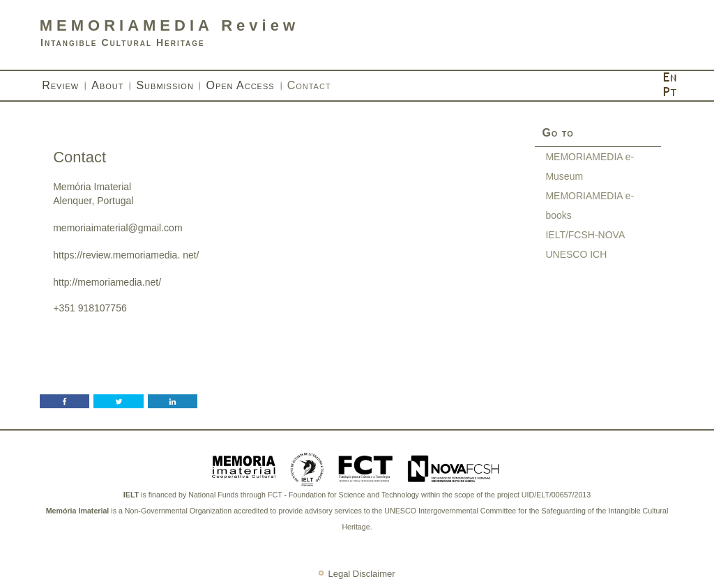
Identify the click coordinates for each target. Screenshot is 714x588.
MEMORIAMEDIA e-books (590, 206)
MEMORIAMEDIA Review (169, 25)
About (107, 85)
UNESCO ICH (576, 254)
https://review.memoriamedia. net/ (126, 255)
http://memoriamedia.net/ (107, 282)
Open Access (240, 85)
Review (60, 85)
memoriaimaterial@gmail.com (117, 228)
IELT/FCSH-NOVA (585, 235)
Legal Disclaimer (361, 574)
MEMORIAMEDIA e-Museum (590, 167)
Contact (309, 85)
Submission (165, 85)
